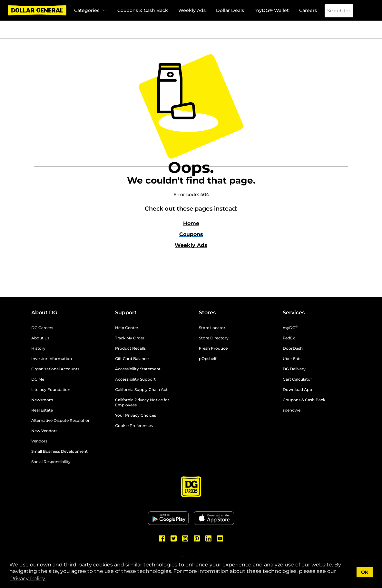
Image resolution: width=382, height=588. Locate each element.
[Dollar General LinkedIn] (209, 538)
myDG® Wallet (272, 10)
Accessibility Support (135, 379)
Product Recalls (130, 348)
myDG (290, 328)
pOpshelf (208, 359)
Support (126, 313)
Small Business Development (59, 451)
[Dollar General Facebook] (162, 538)
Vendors (39, 441)
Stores (207, 313)
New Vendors (44, 431)
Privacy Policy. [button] (28, 579)
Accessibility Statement (138, 369)
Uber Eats (292, 359)
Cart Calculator (297, 379)
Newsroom (42, 400)
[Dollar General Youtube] (220, 538)
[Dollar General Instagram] (185, 538)
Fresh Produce (213, 348)
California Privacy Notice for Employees (142, 402)
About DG (44, 313)
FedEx (289, 338)
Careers (308, 10)
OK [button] (365, 572)
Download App (297, 389)
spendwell (293, 410)
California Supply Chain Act (141, 389)
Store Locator (212, 328)
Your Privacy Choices (136, 415)
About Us (40, 338)
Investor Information (52, 359)
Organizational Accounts (55, 369)
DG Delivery (294, 369)
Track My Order (130, 338)
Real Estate (42, 410)
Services (294, 313)
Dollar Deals (230, 10)
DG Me (38, 379)
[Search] (344, 11)
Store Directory (214, 338)
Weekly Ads (192, 10)
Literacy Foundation (51, 389)
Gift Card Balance (132, 359)
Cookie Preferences (134, 426)
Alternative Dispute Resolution (61, 420)
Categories (91, 10)
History (38, 348)
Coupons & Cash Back (143, 10)
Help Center (127, 328)
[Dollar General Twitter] (174, 538)
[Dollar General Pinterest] (197, 538)
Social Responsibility (51, 462)
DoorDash (293, 348)
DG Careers (42, 328)
